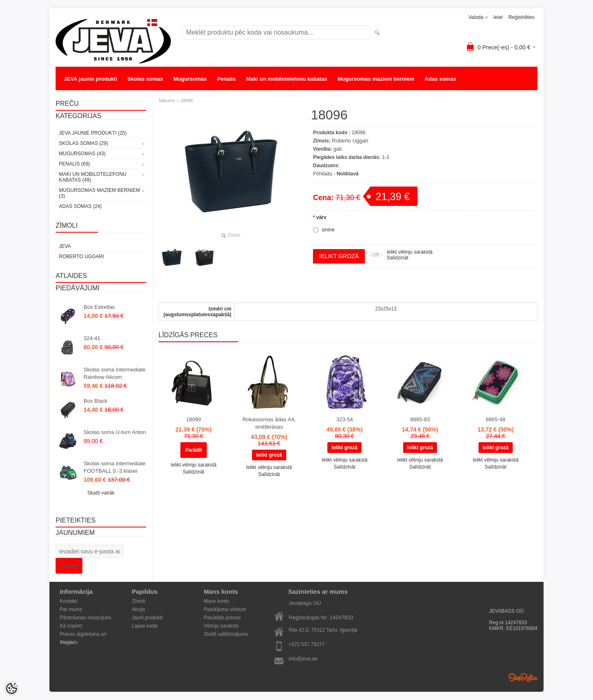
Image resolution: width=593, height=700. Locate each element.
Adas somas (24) (80, 206)
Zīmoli (139, 601)
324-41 (92, 338)
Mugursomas (190, 79)
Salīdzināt (398, 258)
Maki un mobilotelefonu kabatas (286, 79)
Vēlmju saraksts (221, 626)
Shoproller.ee (523, 677)
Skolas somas (145, 79)
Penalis (226, 79)
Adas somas (440, 79)
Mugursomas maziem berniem (376, 79)
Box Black (96, 401)
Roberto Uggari (82, 257)
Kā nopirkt (71, 626)
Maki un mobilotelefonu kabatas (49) (93, 177)
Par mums (71, 609)
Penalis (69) (74, 164)
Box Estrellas (99, 307)
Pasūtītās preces (222, 618)
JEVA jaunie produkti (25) (93, 133)
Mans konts (216, 601)
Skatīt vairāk (101, 493)
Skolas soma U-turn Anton (115, 432)
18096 (187, 100)
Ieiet (498, 17)
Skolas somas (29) (83, 143)
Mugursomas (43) (82, 154)
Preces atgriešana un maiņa (83, 635)
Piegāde (69, 642)
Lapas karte (145, 626)
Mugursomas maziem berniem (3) (99, 193)
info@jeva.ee (303, 659)
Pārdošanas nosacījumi (85, 618)
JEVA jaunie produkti (90, 79)
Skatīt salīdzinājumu (226, 634)
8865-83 (420, 419)
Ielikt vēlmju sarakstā (410, 252)
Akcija (138, 609)
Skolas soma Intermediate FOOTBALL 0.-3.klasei (114, 467)
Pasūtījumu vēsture (225, 609)
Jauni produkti (147, 618)
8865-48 (496, 419)
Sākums (167, 100)
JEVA (65, 246)
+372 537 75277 (307, 644)
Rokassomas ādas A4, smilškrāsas (269, 423)
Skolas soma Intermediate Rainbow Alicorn (114, 373)
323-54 (344, 419)
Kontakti (69, 601)
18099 (194, 419)
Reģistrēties (522, 17)
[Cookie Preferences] (12, 688)
